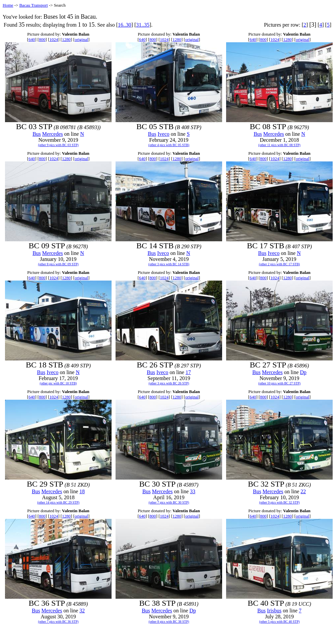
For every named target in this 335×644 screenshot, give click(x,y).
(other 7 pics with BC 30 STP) (169, 502)
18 (82, 491)
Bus (37, 134)
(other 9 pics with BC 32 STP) (279, 502)
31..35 (143, 25)
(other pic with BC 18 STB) (58, 383)
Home (8, 5)
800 (42, 39)
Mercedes (53, 134)
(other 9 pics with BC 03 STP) (58, 145)
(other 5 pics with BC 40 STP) (279, 622)
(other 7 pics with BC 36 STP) (58, 622)
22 (303, 491)
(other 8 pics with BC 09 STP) (58, 264)
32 (82, 611)
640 (32, 39)
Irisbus (274, 611)
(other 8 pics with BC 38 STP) (169, 622)
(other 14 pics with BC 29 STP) (58, 502)
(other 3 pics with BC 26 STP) (169, 383)
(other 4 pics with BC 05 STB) (169, 145)
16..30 (125, 25)
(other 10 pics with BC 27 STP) (280, 383)
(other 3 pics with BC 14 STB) (169, 264)
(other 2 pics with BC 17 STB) (280, 264)
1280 (66, 39)
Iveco (164, 134)
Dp (303, 372)
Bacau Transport (34, 5)
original (81, 39)
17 (188, 372)
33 (193, 491)
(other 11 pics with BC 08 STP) (279, 145)
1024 (54, 39)
